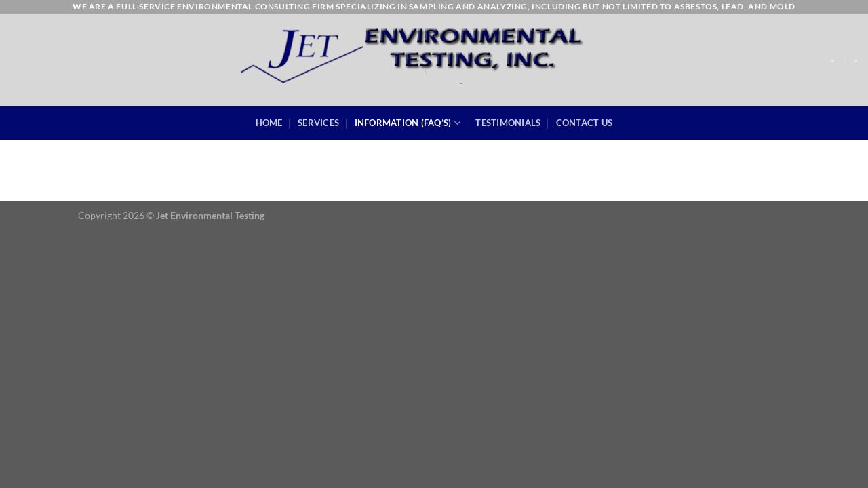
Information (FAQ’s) (408, 123)
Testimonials (508, 123)
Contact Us (585, 123)
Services (318, 123)
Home (269, 123)
